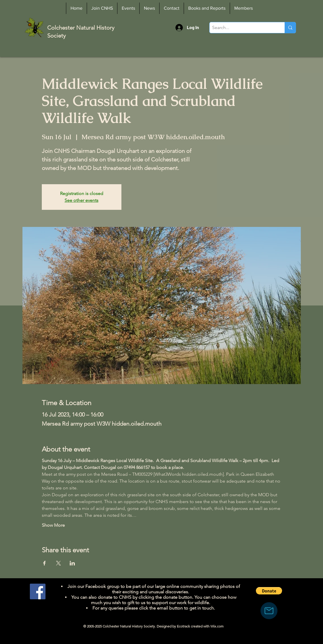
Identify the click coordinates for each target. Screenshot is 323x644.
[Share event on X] (58, 563)
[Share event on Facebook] (44, 563)
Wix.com (217, 626)
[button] (269, 591)
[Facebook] (38, 591)
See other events (81, 200)
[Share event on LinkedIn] (72, 563)
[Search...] (242, 28)
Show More (53, 525)
